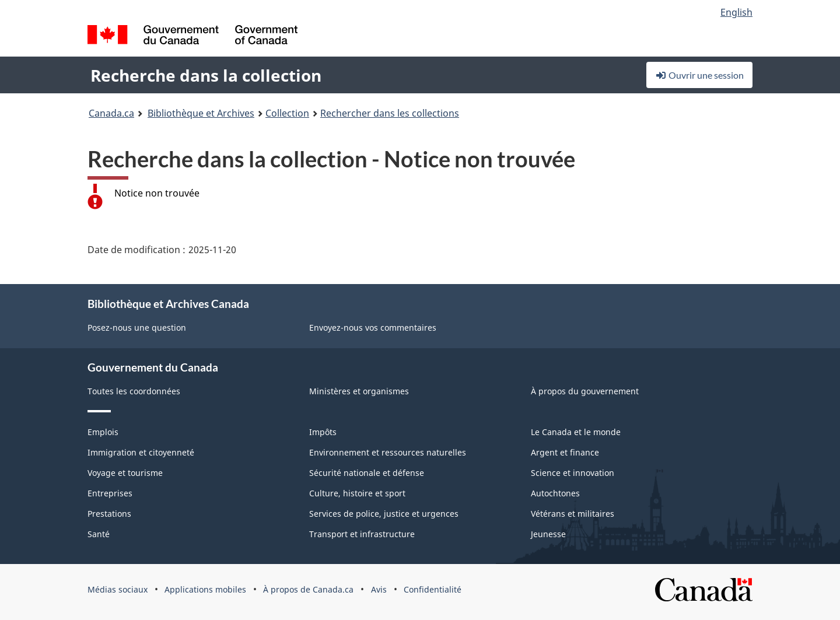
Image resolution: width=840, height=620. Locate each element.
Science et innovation (573, 473)
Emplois (103, 432)
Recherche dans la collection (206, 75)
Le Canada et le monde (576, 432)
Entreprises (110, 493)
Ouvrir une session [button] (699, 75)
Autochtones (555, 493)
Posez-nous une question (137, 327)
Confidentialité (433, 589)
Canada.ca (111, 113)
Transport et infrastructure (362, 534)
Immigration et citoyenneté (141, 452)
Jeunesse (548, 534)
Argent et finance (565, 452)
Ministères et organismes (359, 391)
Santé (99, 534)
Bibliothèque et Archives (201, 113)
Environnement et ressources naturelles (388, 452)
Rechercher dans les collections (390, 113)
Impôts (323, 432)
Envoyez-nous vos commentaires (373, 327)
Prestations (109, 514)
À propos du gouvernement (585, 391)
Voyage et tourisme (125, 473)
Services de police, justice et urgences (384, 514)
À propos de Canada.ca (308, 589)
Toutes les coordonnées (134, 391)
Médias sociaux (118, 589)
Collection (287, 113)
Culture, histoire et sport (357, 493)
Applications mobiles (205, 589)
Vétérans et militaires (573, 514)
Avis (379, 589)
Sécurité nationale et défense (367, 473)
